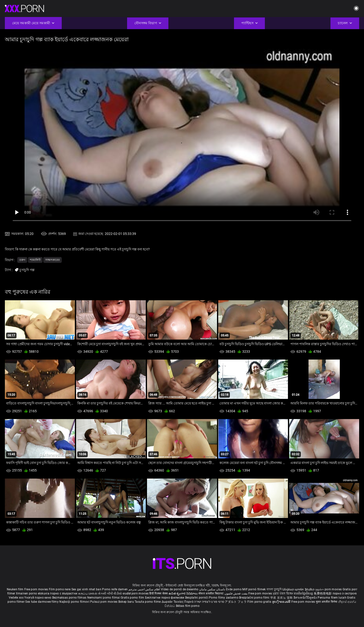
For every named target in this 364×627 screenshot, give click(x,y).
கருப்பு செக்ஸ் (88, 593)
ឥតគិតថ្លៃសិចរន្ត (304, 593)
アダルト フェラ (236, 602)
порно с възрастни (64, 593)
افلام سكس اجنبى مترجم (144, 589)
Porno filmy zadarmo (224, 598)
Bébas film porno (188, 606)
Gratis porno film (133, 598)
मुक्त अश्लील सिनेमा (327, 602)
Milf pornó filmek (254, 589)
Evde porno (234, 589)
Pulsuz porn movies (104, 602)
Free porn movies (37, 589)
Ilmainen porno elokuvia (33, 593)
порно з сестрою (345, 593)
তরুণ (22, 260)
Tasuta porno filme (148, 602)
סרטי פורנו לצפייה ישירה (209, 602)
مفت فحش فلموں (236, 593)
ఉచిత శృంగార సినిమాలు (184, 593)
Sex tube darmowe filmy (42, 602)
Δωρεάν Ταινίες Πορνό (178, 602)
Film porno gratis (260, 602)
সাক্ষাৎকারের (52, 260)
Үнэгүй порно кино (38, 598)
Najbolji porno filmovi (74, 602)
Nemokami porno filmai (104, 598)
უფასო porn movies (329, 589)
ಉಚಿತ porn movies (136, 593)
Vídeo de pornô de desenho (180, 589)
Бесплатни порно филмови (165, 598)
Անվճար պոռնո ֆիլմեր (299, 589)
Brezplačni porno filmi (255, 598)
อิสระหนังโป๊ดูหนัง (306, 598)
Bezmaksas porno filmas (70, 598)
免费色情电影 (323, 593)
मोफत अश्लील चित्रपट (212, 593)
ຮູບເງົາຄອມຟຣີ (282, 602)
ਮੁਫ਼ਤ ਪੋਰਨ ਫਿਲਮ (284, 593)
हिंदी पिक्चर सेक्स (158, 593)
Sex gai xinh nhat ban (86, 589)
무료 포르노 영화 (282, 598)
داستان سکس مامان (212, 589)
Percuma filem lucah (332, 598)
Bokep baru (126, 602)
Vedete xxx (16, 598)
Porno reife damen (115, 589)
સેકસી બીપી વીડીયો (110, 593)
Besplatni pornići (197, 598)
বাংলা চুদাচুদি (274, 589)
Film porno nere (60, 589)
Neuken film (15, 589)
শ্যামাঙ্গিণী (35, 260)
